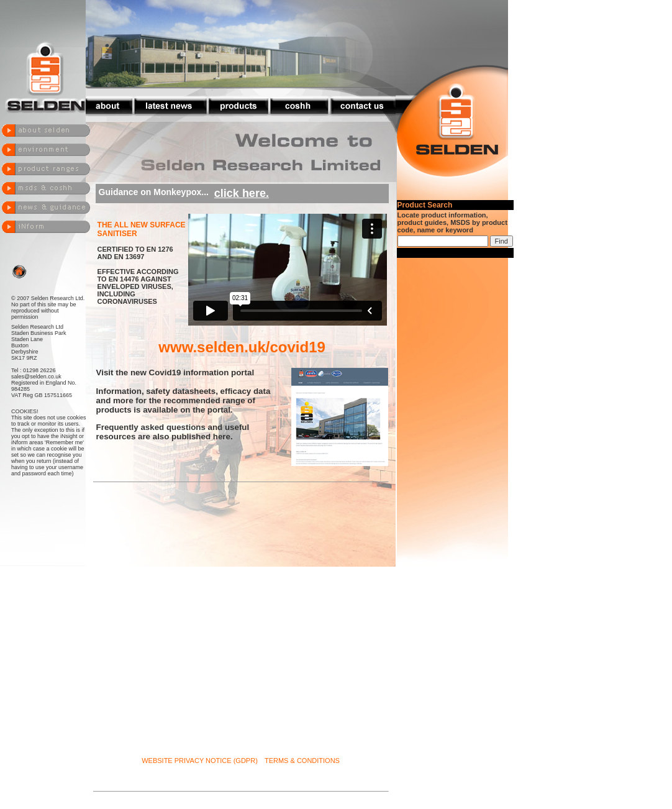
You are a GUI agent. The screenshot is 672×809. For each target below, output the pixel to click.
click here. (242, 193)
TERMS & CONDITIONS (302, 761)
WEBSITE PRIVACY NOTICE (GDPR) (200, 761)
